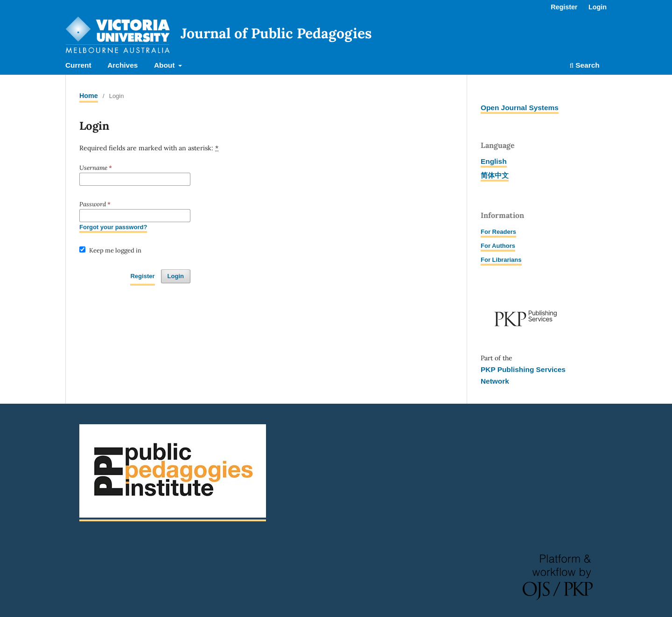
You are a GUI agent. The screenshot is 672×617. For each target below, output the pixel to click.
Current (78, 65)
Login (598, 7)
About (165, 65)
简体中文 (495, 175)
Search (584, 65)
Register (564, 7)
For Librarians (501, 260)
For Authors (498, 246)
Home (89, 96)
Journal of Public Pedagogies (276, 33)
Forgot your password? (113, 227)
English (494, 161)
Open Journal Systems (520, 108)
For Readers (498, 232)
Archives (122, 65)
